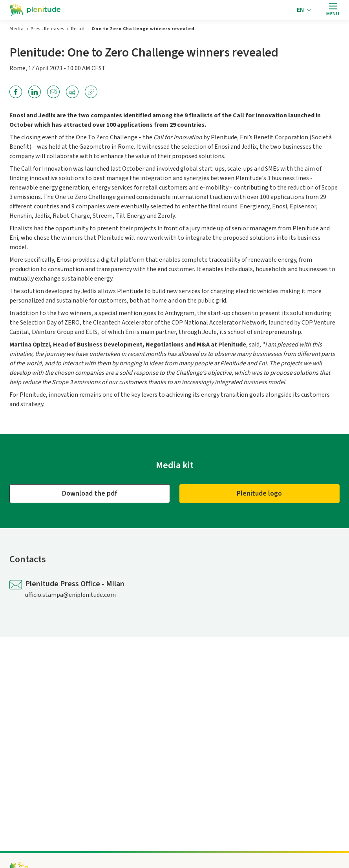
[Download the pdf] (90, 494)
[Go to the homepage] (35, 10)
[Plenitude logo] (260, 494)
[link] (17, 29)
